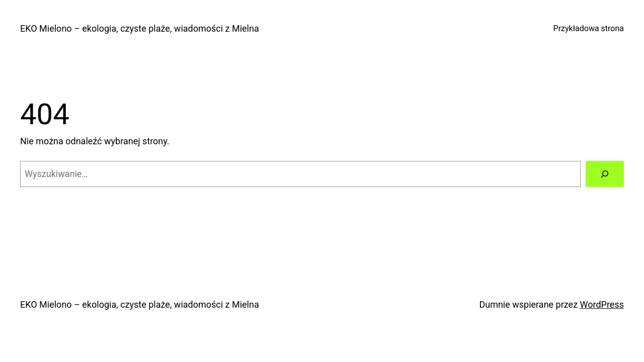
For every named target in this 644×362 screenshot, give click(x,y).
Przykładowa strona (589, 28)
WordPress (602, 304)
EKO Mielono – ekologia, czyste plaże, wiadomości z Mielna (140, 28)
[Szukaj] (605, 174)
